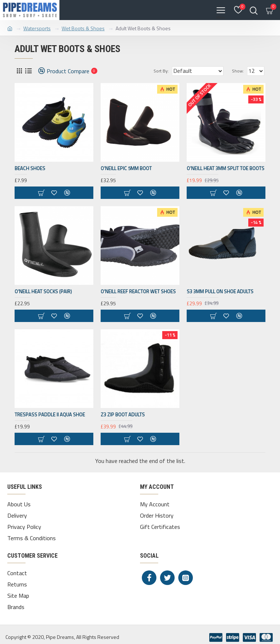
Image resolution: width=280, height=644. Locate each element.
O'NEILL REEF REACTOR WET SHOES (138, 292)
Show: (238, 71)
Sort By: (161, 71)
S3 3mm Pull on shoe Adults (220, 292)
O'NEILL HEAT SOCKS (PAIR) (43, 292)
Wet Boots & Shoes (83, 28)
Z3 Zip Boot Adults (123, 415)
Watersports (37, 28)
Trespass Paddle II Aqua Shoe (50, 415)
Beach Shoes (30, 168)
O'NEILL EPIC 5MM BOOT (126, 168)
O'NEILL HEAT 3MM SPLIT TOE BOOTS (225, 168)
